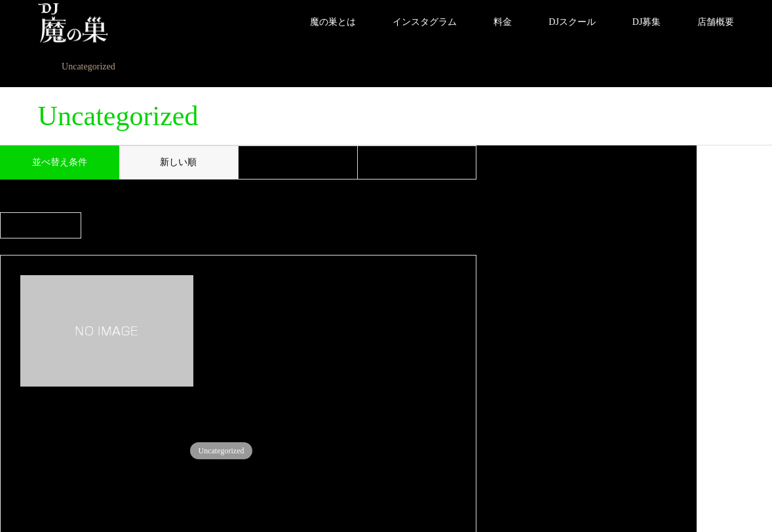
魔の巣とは (333, 22)
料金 (503, 22)
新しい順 (178, 162)
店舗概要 (716, 22)
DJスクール (572, 22)
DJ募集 (647, 22)
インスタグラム (425, 22)
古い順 (298, 162)
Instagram (43, 484)
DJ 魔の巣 (647, 484)
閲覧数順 (417, 162)
